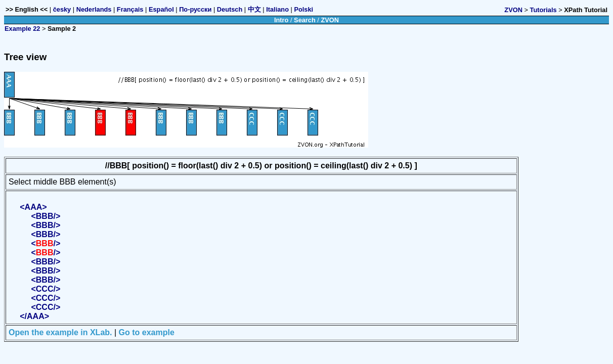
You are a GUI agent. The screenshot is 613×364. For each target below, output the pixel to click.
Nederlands (94, 9)
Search (305, 20)
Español (161, 9)
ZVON (513, 10)
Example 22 (22, 29)
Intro (281, 20)
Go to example (147, 332)
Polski (303, 9)
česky (62, 9)
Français (130, 9)
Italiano (277, 9)
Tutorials (543, 10)
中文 (254, 9)
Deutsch (230, 9)
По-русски (195, 9)
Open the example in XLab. (60, 332)
